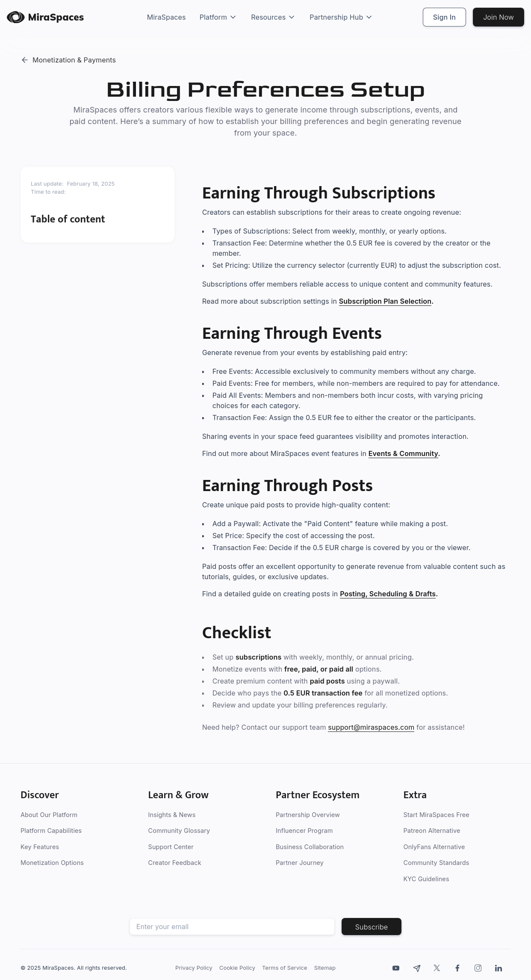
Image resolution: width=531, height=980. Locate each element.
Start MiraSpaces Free (437, 815)
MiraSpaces (167, 17)
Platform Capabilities (51, 831)
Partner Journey (300, 863)
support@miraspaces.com (371, 727)
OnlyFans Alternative (434, 847)
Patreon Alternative (432, 831)
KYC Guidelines (426, 879)
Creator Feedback (175, 863)
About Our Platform (49, 815)
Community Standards (437, 863)
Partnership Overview (308, 815)
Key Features (40, 847)
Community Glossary (179, 831)
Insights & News (172, 815)
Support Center (171, 847)
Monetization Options (52, 863)
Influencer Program (304, 831)
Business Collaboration (310, 847)
